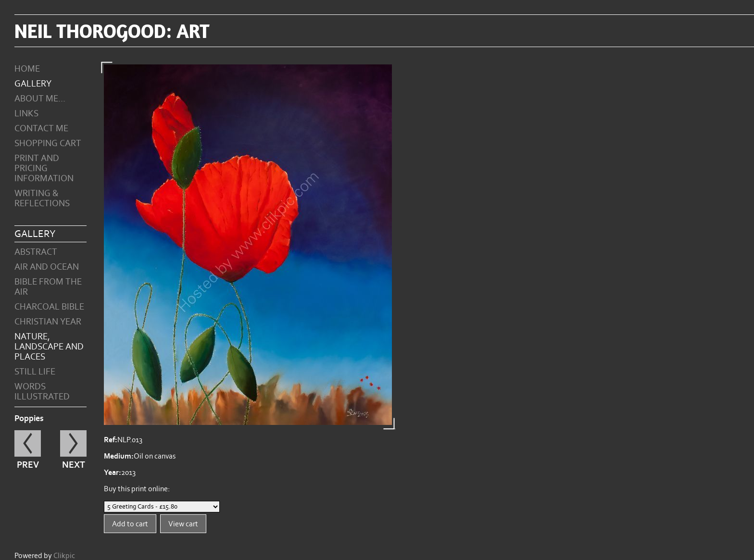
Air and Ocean (47, 267)
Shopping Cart (48, 143)
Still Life (35, 372)
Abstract (36, 252)
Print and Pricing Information (44, 168)
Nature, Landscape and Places (49, 347)
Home (27, 69)
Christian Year (48, 322)
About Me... (40, 99)
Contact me (41, 129)
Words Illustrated (42, 392)
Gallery (33, 84)
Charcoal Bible (49, 307)
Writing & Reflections (42, 199)
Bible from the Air (48, 287)
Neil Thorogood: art (112, 31)
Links (26, 114)
